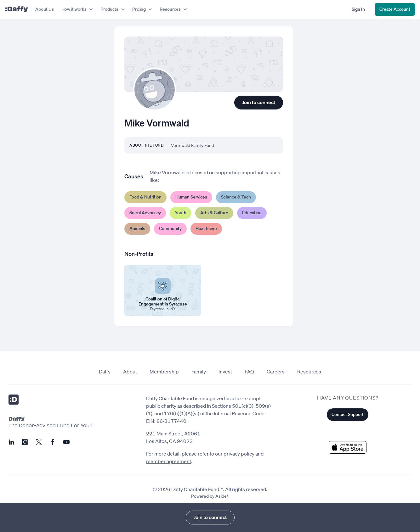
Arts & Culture (214, 213)
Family (199, 372)
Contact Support (348, 414)
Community (170, 228)
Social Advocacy (145, 213)
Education (252, 213)
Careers (276, 372)
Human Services (191, 197)
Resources (309, 372)
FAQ (249, 372)
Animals (137, 228)
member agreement (169, 461)
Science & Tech (236, 197)
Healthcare (206, 228)
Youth (181, 213)
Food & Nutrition (145, 197)
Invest (225, 372)
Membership (164, 372)
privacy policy (239, 454)
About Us (45, 9)
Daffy (105, 372)
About (130, 372)
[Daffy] (16, 9)
